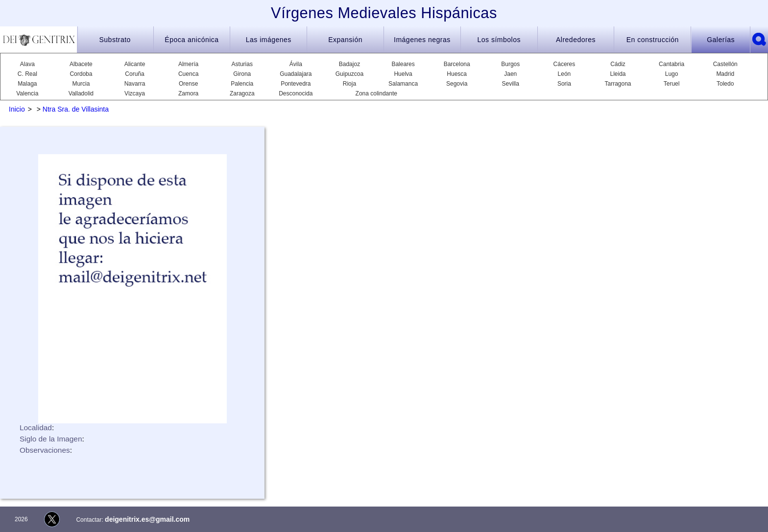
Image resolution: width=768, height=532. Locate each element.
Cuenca (188, 74)
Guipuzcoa (349, 74)
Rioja (349, 84)
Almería (188, 64)
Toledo (725, 84)
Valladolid (81, 93)
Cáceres (564, 64)
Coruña (134, 74)
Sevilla (511, 84)
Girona (242, 74)
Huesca (457, 74)
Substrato (115, 40)
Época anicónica (192, 40)
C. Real (27, 74)
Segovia (457, 84)
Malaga (27, 84)
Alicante (135, 64)
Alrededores (576, 40)
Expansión (345, 40)
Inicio (17, 109)
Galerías (721, 40)
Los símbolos (499, 40)
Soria (564, 84)
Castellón (725, 64)
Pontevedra (296, 84)
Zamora (188, 93)
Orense (188, 84)
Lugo (672, 74)
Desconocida (296, 93)
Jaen (510, 74)
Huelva (403, 74)
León (564, 74)
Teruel (672, 84)
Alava (27, 64)
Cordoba (81, 74)
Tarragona (618, 84)
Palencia (242, 84)
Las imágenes (269, 40)
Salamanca (403, 84)
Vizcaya (135, 93)
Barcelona (457, 64)
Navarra (135, 84)
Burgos (510, 64)
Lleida (618, 74)
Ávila (296, 64)
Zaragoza (242, 93)
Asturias (242, 64)
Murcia (81, 84)
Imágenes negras (422, 40)
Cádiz (618, 64)
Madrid (725, 74)
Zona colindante (376, 93)
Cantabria (672, 64)
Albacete (81, 64)
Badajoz (349, 64)
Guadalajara (296, 74)
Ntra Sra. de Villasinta (76, 109)
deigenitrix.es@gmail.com (147, 519)
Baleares (403, 64)
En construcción (653, 40)
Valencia (27, 93)
